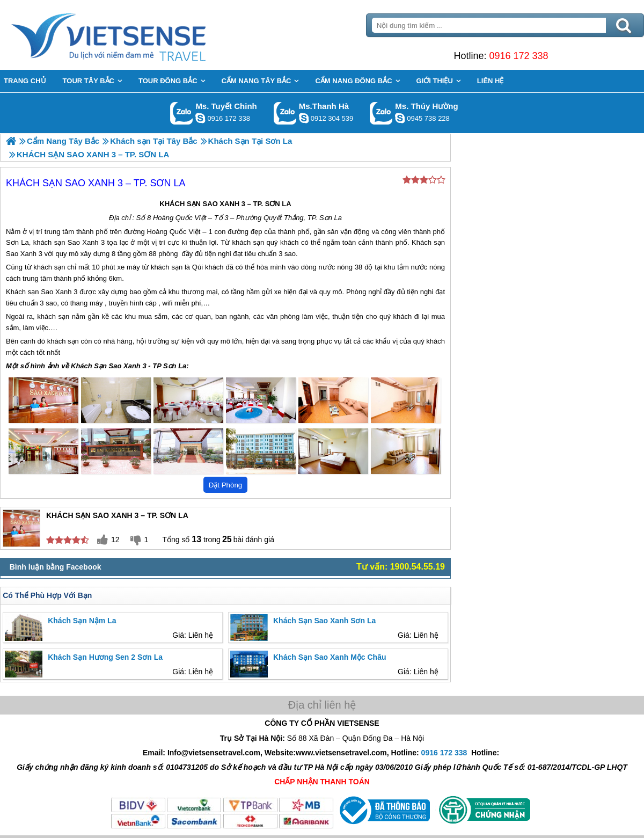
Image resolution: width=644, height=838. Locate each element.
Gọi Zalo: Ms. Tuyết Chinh (182, 113)
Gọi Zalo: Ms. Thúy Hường (381, 113)
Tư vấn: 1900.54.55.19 (401, 567)
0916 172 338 (518, 56)
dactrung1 (400, 118)
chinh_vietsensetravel (200, 118)
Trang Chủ (135, 35)
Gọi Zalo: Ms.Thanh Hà (285, 113)
